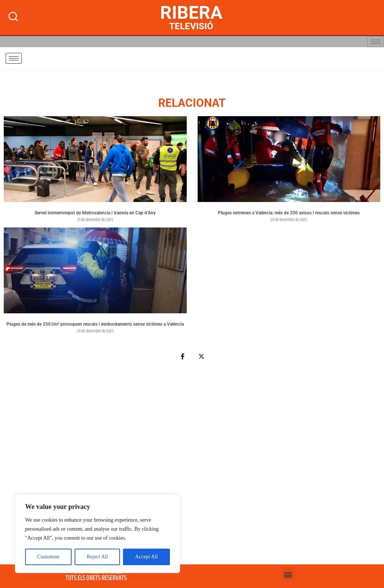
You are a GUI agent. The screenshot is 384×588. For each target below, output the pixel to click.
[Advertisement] (192, 467)
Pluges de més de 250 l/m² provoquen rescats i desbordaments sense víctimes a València (95, 324)
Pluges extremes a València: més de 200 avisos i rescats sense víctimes (289, 213)
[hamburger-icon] (376, 42)
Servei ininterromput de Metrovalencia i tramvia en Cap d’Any (95, 213)
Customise (48, 557)
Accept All (146, 557)
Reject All (97, 557)
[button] (288, 574)
